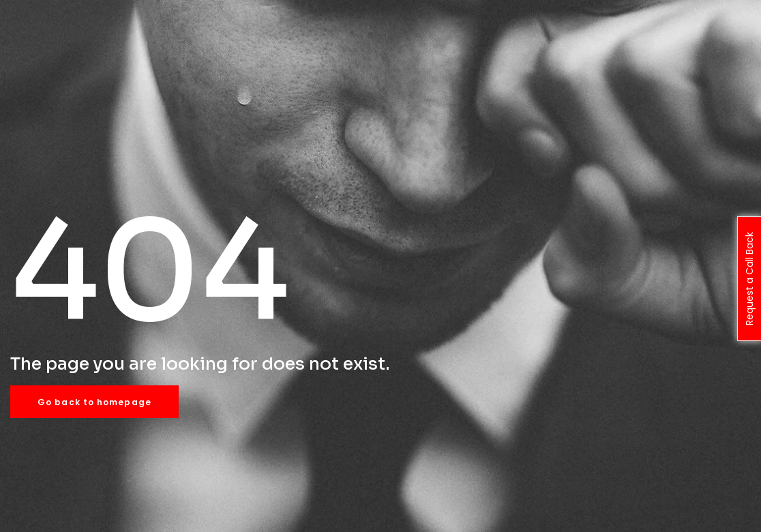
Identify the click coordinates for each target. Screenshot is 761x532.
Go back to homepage (94, 402)
